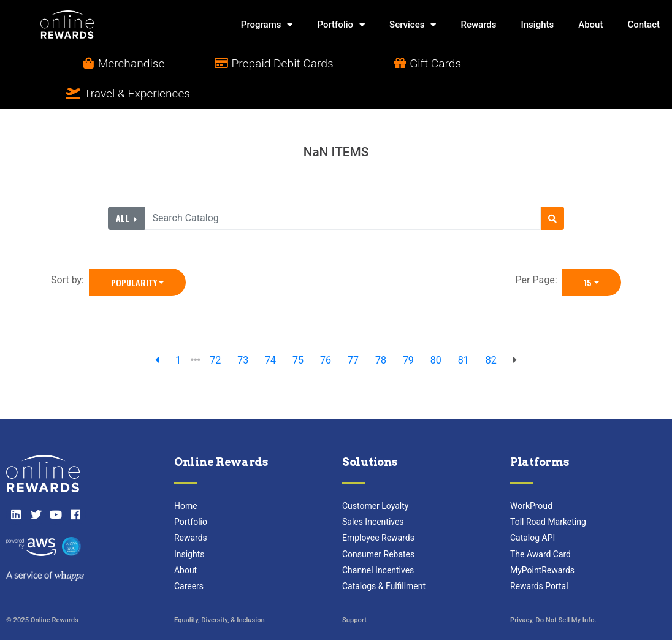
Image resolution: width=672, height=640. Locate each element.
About (590, 25)
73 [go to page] (243, 330)
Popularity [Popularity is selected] (134, 252)
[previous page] (157, 330)
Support (354, 591)
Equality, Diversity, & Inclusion (220, 591)
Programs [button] (267, 25)
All (124, 188)
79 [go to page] (408, 330)
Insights (537, 25)
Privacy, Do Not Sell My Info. (553, 591)
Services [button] (413, 25)
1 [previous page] (178, 330)
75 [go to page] (298, 330)
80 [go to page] (436, 330)
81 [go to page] (464, 330)
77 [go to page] (353, 330)
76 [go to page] (326, 330)
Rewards (478, 25)
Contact (643, 25)
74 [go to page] (270, 330)
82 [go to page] (491, 330)
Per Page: (539, 250)
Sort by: (70, 250)
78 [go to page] (381, 330)
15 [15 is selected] (588, 252)
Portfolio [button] (341, 25)
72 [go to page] (215, 330)
